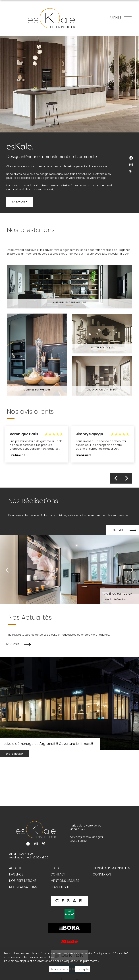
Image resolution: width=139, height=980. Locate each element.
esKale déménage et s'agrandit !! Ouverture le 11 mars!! (48, 744)
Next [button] (127, 478)
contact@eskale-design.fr (86, 837)
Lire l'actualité (14, 754)
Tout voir (118, 530)
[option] (36, 446)
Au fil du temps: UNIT (120, 594)
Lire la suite (17, 455)
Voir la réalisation (115, 600)
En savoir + (20, 202)
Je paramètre (59, 969)
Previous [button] (116, 478)
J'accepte (82, 969)
